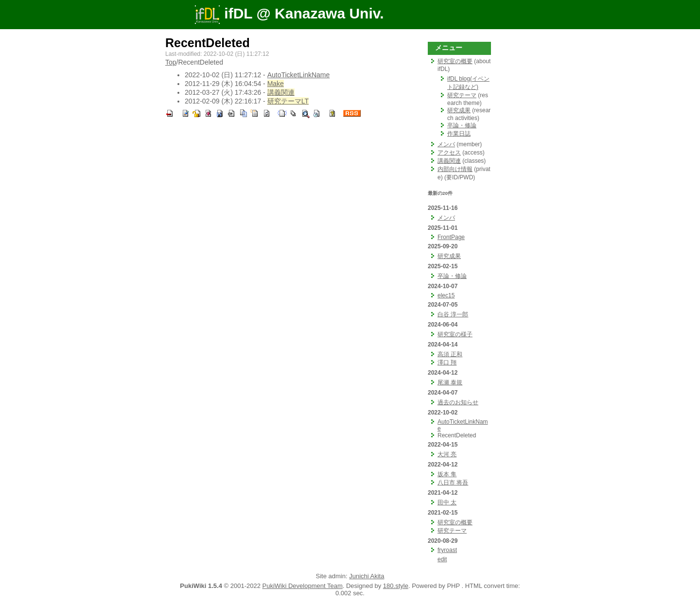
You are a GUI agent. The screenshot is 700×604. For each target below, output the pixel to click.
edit (442, 559)
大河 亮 (447, 454)
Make (276, 84)
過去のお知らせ (458, 402)
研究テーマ (462, 95)
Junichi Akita (367, 576)
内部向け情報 (455, 169)
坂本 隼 (447, 474)
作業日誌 (459, 134)
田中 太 (447, 502)
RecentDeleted (208, 43)
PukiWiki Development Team (303, 586)
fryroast (447, 550)
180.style (396, 586)
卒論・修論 (462, 125)
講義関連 (281, 92)
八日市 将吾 (453, 483)
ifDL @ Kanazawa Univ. (289, 13)
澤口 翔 (447, 362)
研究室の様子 (455, 334)
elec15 (446, 295)
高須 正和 (450, 354)
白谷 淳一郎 (453, 314)
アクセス (449, 153)
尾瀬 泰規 (450, 382)
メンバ (446, 144)
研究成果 (459, 110)
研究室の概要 (455, 61)
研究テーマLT (288, 101)
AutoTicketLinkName (299, 75)
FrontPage (451, 237)
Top (171, 62)
